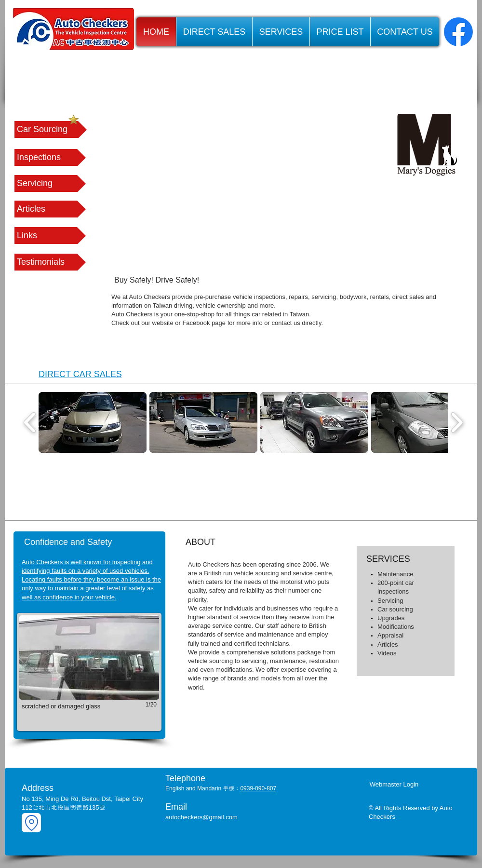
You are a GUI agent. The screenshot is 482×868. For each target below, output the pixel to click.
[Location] (31, 823)
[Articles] (50, 209)
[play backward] (30, 422)
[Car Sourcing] (51, 129)
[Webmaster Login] (394, 785)
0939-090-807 (258, 788)
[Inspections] (50, 157)
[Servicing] (50, 183)
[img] (95, 491)
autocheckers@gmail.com (201, 817)
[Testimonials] (50, 262)
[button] (50, 236)
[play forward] (457, 422)
